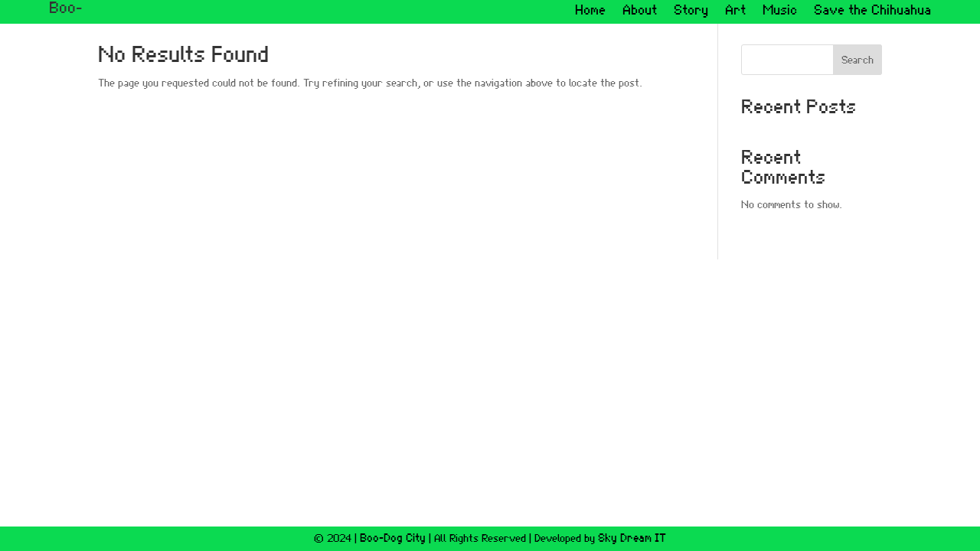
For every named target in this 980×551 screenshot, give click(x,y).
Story (691, 11)
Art (735, 11)
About (640, 11)
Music (780, 11)
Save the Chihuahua (872, 11)
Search (857, 60)
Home (590, 11)
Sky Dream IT (632, 538)
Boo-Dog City (393, 538)
